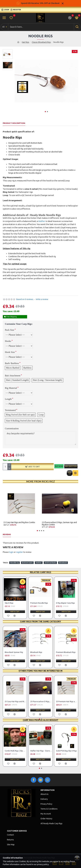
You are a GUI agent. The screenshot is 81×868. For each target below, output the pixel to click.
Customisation (12, 428)
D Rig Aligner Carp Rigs (65, 603)
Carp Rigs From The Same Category (40, 621)
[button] (45, 112)
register (19, 552)
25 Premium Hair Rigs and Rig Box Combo (67, 701)
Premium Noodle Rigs (39, 603)
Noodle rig (15, 563)
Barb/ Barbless (12, 363)
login (11, 552)
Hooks (8, 341)
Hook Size (10, 352)
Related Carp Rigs (40, 572)
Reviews (7, 534)
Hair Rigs (25, 42)
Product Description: (14, 123)
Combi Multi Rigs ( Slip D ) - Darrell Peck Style (15, 751)
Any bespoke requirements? (40, 438)
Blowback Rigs (36, 652)
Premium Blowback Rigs (66, 652)
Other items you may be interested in (40, 671)
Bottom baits (27, 563)
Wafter (42, 221)
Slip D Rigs (9, 603)
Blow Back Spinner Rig (14, 652)
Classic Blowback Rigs (41, 42)
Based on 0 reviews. (25, 299)
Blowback (63, 563)
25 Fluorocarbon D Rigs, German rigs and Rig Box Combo (59, 523)
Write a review (42, 299)
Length (8, 399)
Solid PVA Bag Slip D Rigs (66, 751)
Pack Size (10, 330)
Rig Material (11, 388)
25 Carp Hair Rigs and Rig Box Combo (19, 522)
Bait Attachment (13, 376)
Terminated (10, 410)
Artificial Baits (50, 563)
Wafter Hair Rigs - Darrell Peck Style (41, 751)
